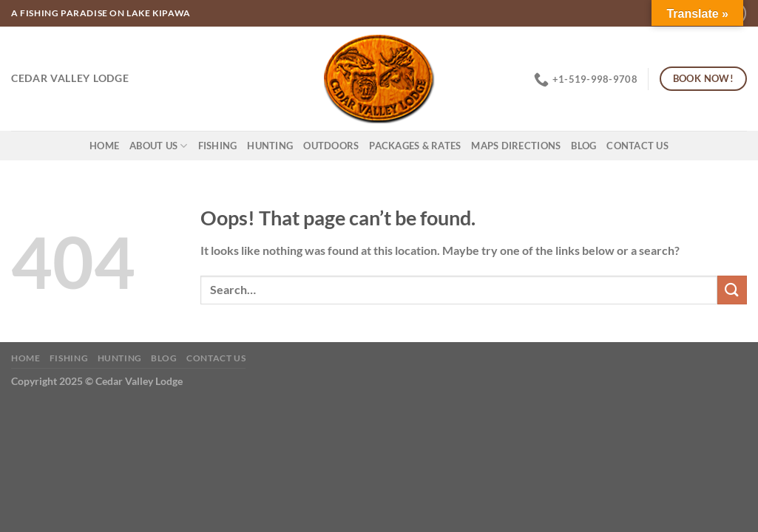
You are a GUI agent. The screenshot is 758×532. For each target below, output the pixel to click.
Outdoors (331, 146)
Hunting (270, 146)
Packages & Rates (415, 146)
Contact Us (637, 146)
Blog (583, 146)
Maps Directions (516, 146)
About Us (159, 146)
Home (104, 146)
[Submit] (732, 290)
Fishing (218, 146)
